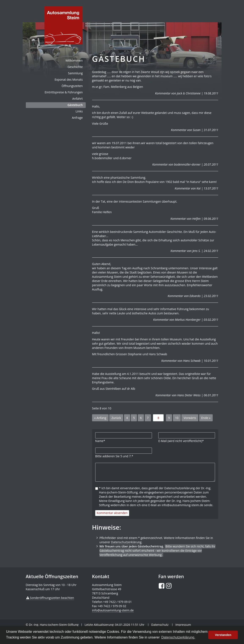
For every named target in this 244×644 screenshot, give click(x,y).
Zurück (116, 418)
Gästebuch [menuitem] (75, 105)
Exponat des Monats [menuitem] (69, 79)
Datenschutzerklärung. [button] (178, 637)
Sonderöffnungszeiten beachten (52, 598)
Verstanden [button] (223, 635)
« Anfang (100, 418)
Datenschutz (160, 625)
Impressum (183, 625)
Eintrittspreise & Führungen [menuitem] (64, 92)
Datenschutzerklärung (126, 542)
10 (177, 418)
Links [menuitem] (79, 111)
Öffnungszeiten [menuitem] (72, 86)
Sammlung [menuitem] (75, 73)
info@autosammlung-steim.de (113, 610)
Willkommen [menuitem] (74, 60)
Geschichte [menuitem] (75, 67)
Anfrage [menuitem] (77, 118)
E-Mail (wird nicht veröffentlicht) (181, 441)
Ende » (206, 418)
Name (100, 441)
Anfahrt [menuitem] (78, 99)
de (63, 25)
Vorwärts (190, 418)
